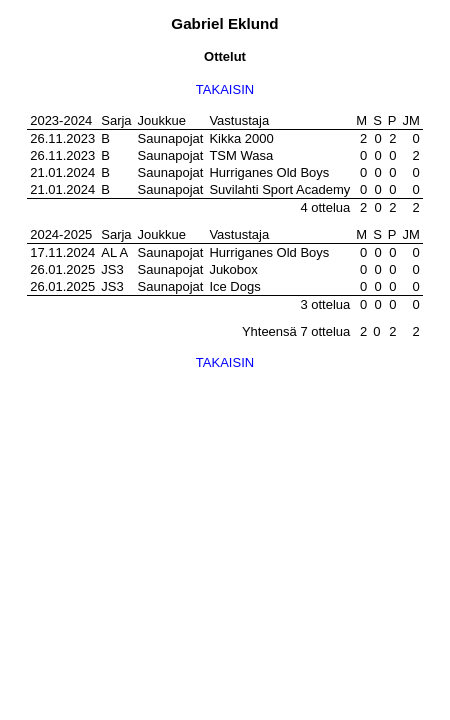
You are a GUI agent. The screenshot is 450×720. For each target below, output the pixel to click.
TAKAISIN (225, 89)
